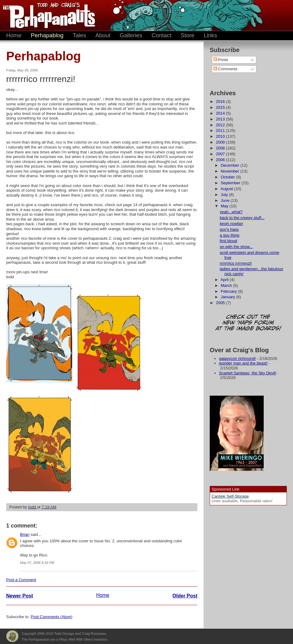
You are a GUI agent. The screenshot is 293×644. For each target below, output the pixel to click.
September (231, 183)
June (226, 200)
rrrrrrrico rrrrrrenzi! (236, 263)
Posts (221, 60)
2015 (221, 107)
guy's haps (229, 229)
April (225, 280)
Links (210, 35)
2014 (221, 113)
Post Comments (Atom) (52, 617)
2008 (221, 148)
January (229, 297)
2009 (221, 142)
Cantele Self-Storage (230, 496)
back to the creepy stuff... (242, 218)
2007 (221, 154)
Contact (162, 35)
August (227, 189)
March (227, 285)
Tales (80, 35)
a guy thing (229, 235)
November (231, 171)
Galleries (131, 35)
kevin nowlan (231, 224)
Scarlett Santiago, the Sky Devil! (248, 373)
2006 (221, 160)
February (229, 291)
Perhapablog (47, 35)
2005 (221, 303)
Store (188, 35)
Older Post (185, 596)
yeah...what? (231, 212)
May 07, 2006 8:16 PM (37, 563)
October (229, 177)
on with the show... (236, 247)
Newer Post (20, 596)
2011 (221, 130)
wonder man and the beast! (243, 363)
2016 (221, 102)
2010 (221, 136)
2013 (221, 119)
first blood (228, 241)
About (103, 35)
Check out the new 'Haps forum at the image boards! (248, 323)
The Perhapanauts (46, 15)
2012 (221, 125)
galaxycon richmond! (237, 359)
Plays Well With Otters (12, 636)
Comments (225, 69)
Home (14, 35)
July (225, 195)
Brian (25, 534)
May (225, 206)
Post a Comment (21, 580)
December (231, 165)
